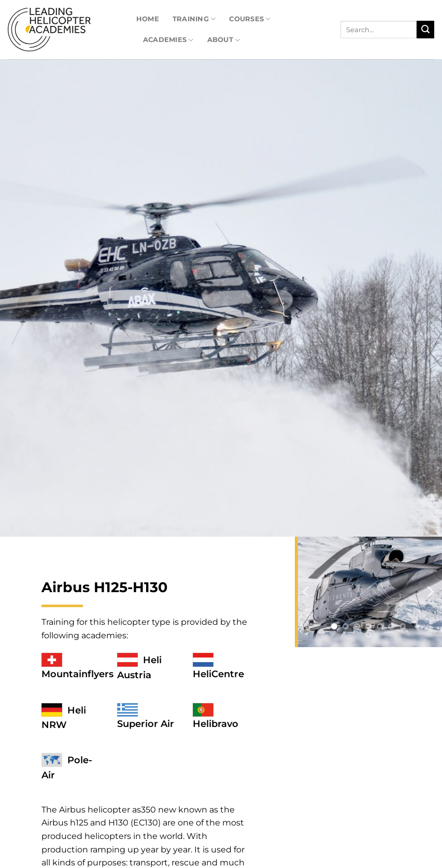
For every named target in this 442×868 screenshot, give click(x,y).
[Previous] (307, 592)
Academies (168, 40)
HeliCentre (218, 674)
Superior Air (146, 724)
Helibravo (216, 724)
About (224, 40)
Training (194, 19)
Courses (250, 19)
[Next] (430, 592)
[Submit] (425, 30)
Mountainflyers (77, 674)
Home (148, 19)
